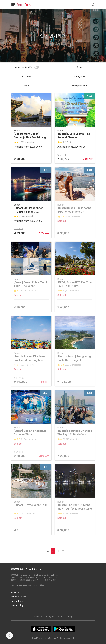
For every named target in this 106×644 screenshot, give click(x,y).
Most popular (78, 86)
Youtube (61, 617)
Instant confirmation (24, 67)
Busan (80, 67)
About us (15, 593)
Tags (26, 86)
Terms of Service (19, 597)
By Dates (27, 76)
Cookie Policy (17, 605)
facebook (38, 617)
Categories (80, 76)
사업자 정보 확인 (50, 580)
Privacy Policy (17, 601)
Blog (70, 617)
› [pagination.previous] (69, 551)
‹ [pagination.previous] (37, 551)
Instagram (50, 617)
